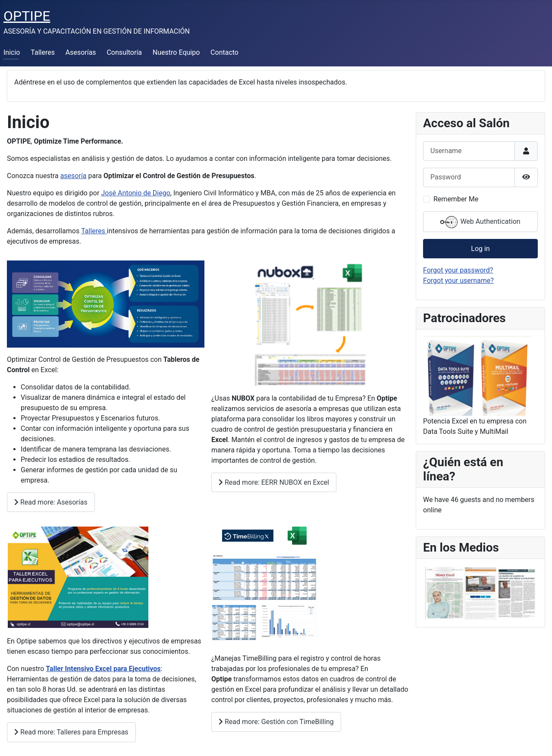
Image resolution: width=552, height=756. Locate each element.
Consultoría (124, 52)
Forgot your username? (458, 281)
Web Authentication (480, 222)
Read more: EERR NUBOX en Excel (274, 482)
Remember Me (456, 199)
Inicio (12, 52)
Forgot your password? (458, 270)
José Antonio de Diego (135, 193)
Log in (480, 249)
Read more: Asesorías (51, 502)
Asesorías (81, 52)
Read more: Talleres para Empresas (71, 732)
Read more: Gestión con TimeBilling (276, 722)
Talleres (43, 52)
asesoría (74, 176)
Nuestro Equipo (176, 52)
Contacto (224, 52)
